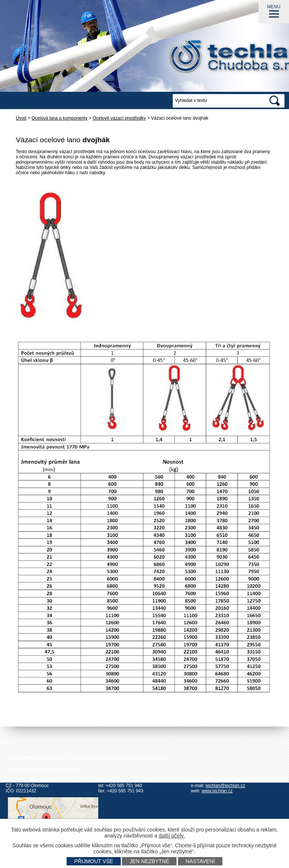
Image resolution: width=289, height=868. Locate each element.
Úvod (21, 118)
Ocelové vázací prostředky (119, 118)
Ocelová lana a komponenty (60, 118)
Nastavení (200, 861)
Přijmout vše (94, 861)
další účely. (172, 836)
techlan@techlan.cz (225, 786)
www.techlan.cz (217, 791)
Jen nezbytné (149, 861)
